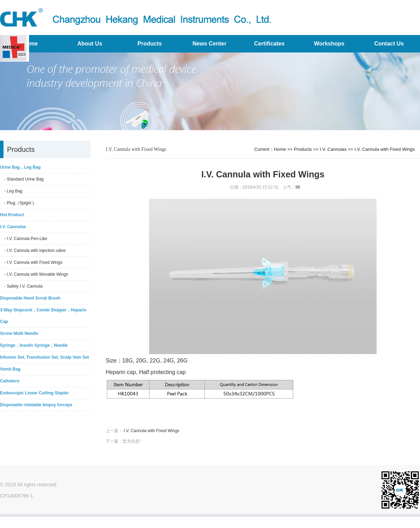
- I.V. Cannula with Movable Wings (36, 274)
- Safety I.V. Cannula (23, 286)
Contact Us (389, 44)
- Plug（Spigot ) (19, 203)
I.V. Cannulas (333, 149)
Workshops (329, 44)
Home (280, 149)
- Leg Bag (13, 191)
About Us (90, 44)
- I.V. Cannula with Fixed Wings (33, 262)
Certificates (269, 44)
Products (150, 44)
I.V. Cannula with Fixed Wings (385, 149)
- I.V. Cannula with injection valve (35, 251)
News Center (209, 44)
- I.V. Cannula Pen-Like (26, 239)
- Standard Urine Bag (24, 179)
